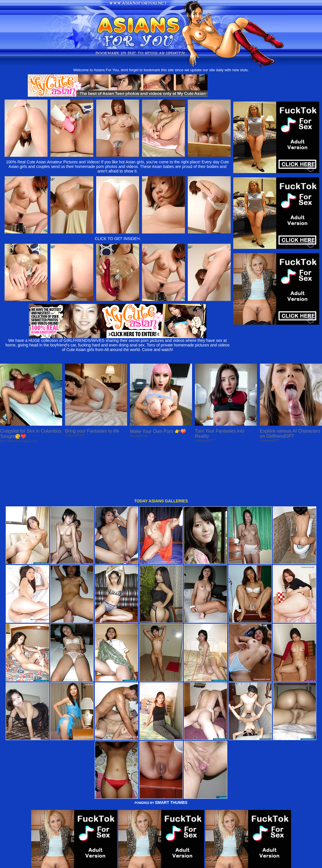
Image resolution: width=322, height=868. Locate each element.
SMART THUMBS (171, 756)
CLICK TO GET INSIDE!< (117, 239)
